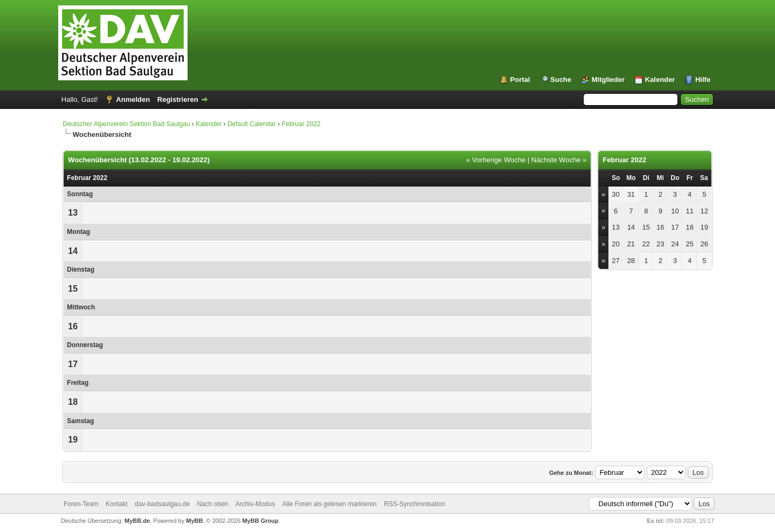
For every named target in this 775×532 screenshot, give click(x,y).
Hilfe (703, 80)
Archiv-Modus (255, 504)
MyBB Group (260, 521)
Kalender (660, 80)
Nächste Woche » (559, 160)
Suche (561, 80)
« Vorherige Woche (496, 160)
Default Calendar (252, 124)
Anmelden (133, 99)
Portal (520, 80)
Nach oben (212, 504)
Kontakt (117, 504)
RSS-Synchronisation (414, 504)
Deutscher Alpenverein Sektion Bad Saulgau (126, 124)
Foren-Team (81, 504)
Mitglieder (608, 80)
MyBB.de (137, 521)
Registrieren (178, 99)
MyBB (194, 521)
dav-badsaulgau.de (162, 504)
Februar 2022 (301, 124)
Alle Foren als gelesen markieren (330, 504)
